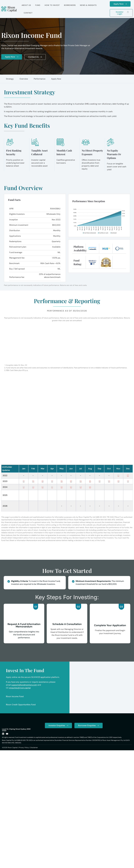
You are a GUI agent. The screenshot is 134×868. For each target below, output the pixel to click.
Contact (28, 13)
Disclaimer (34, 757)
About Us (26, 5)
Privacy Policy (24, 757)
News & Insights (88, 5)
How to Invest (52, 5)
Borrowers (70, 5)
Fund (38, 5)
